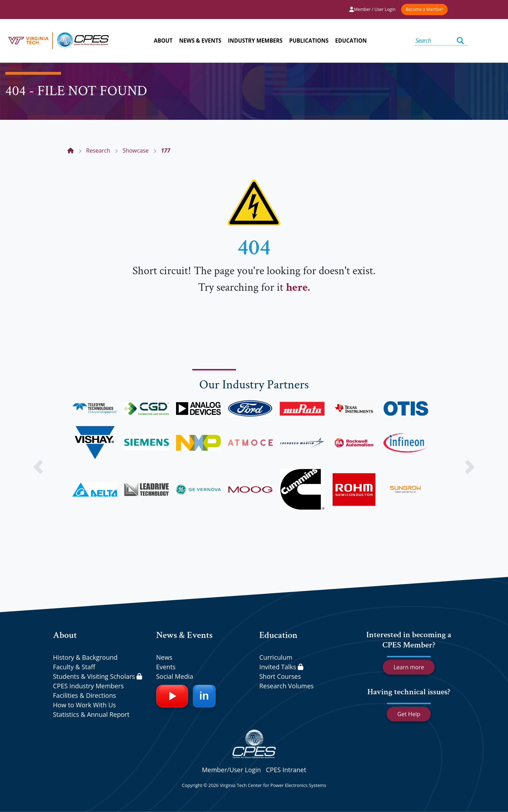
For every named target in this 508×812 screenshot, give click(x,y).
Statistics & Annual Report (91, 714)
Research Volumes (286, 686)
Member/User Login (231, 770)
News (164, 657)
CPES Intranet (286, 770)
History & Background (85, 657)
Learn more (409, 667)
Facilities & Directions (84, 695)
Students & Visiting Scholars (98, 676)
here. (298, 287)
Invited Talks (281, 667)
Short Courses (280, 676)
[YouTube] (172, 696)
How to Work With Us (84, 705)
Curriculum (276, 657)
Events (166, 667)
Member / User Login (372, 9)
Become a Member (424, 9)
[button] (38, 467)
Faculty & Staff (74, 667)
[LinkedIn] (204, 696)
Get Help (409, 714)
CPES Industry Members (88, 686)
